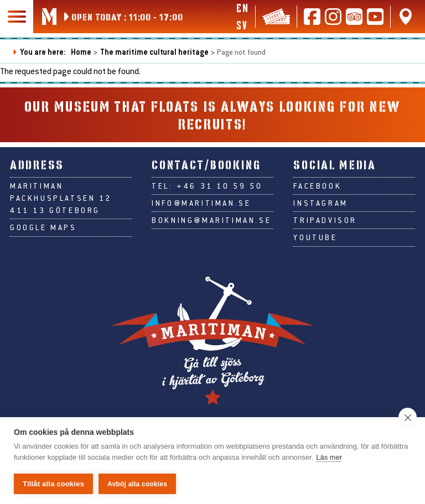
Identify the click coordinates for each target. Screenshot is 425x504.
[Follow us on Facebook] (312, 17)
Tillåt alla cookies (53, 484)
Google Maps (43, 227)
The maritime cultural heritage (154, 52)
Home (81, 52)
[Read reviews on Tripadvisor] (354, 17)
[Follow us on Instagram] (333, 17)
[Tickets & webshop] (276, 17)
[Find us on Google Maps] (406, 17)
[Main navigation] (17, 17)
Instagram (320, 203)
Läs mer (329, 457)
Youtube (315, 237)
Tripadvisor (325, 220)
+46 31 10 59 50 (219, 186)
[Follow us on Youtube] (375, 17)
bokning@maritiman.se (211, 220)
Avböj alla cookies (137, 484)
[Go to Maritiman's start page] (49, 17)
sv (242, 25)
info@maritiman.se (201, 203)
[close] (408, 417)
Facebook (317, 186)
